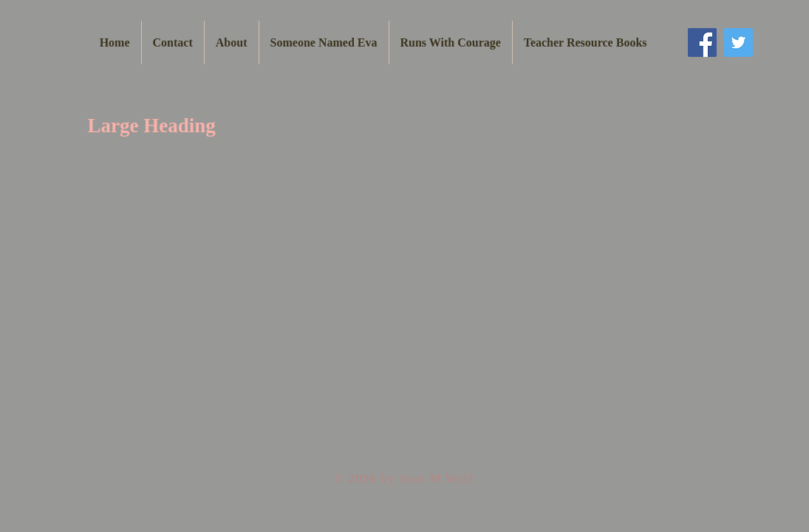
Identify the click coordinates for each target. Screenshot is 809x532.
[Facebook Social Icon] (702, 42)
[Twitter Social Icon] (738, 42)
